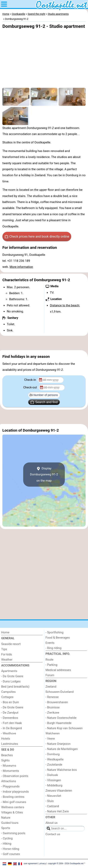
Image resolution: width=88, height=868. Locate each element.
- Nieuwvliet (53, 796)
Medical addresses (58, 670)
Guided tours (10, 823)
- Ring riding (54, 648)
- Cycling (7, 838)
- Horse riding (10, 849)
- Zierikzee (52, 713)
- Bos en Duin (10, 702)
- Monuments (10, 771)
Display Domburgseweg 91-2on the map (44, 474)
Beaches (7, 755)
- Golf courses (11, 854)
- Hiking (6, 844)
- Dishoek (52, 775)
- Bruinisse (53, 707)
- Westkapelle (55, 759)
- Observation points (15, 776)
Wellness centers (13, 807)
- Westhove (9, 733)
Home (5, 632)
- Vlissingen (53, 780)
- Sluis (50, 801)
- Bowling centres (13, 797)
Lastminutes (10, 744)
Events (50, 643)
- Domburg (53, 754)
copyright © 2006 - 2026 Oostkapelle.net (66, 863)
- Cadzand (52, 806)
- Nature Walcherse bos (61, 770)
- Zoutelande (54, 765)
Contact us (53, 834)
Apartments (9, 671)
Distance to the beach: (65, 305)
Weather (7, 660)
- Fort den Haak (11, 723)
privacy (43, 863)
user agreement (31, 863)
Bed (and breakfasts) (15, 687)
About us (52, 823)
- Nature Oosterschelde (61, 718)
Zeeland (51, 687)
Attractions (9, 781)
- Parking (51, 665)
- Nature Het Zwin (57, 811)
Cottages (7, 697)
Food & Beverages (58, 638)
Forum (50, 675)
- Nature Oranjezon (58, 744)
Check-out (30, 387)
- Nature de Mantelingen (62, 749)
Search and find (44, 402)
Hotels (6, 739)
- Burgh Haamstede (59, 723)
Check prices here (37, 237)
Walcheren (53, 733)
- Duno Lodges (11, 681)
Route (49, 660)
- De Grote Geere (12, 676)
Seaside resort (11, 644)
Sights (5, 760)
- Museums (9, 766)
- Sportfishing (55, 632)
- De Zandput (10, 713)
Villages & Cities (12, 812)
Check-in (30, 380)
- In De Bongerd (11, 728)
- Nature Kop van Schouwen (64, 728)
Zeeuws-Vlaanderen (59, 791)
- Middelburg (54, 785)
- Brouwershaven (57, 702)
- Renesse (52, 697)
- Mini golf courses (14, 802)
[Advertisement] (44, 343)
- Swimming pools (13, 833)
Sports (6, 828)
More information (21, 267)
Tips (4, 649)
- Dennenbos (10, 718)
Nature (6, 818)
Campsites (8, 692)
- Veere (50, 739)
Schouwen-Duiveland (60, 692)
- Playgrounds (10, 786)
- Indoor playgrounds (15, 792)
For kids (7, 654)
